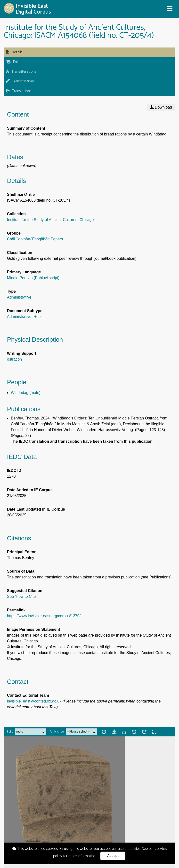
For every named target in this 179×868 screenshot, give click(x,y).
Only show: (57, 732)
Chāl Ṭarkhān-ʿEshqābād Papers (35, 239)
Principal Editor (21, 552)
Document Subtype (25, 311)
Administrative (19, 297)
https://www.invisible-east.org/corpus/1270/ (44, 616)
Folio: (10, 732)
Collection (16, 214)
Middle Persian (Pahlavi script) (33, 278)
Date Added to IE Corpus (30, 490)
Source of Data (21, 571)
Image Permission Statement (34, 629)
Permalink (16, 610)
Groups (14, 233)
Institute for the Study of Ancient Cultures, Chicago (50, 220)
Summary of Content (26, 128)
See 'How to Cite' (22, 596)
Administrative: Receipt (27, 317)
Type (11, 291)
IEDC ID (14, 470)
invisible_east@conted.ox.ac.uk (34, 701)
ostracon (14, 359)
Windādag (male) (26, 393)
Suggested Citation (25, 591)
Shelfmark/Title (21, 194)
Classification (20, 253)
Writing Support (22, 353)
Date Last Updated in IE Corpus (36, 509)
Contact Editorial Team (28, 695)
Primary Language (24, 272)
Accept (113, 856)
